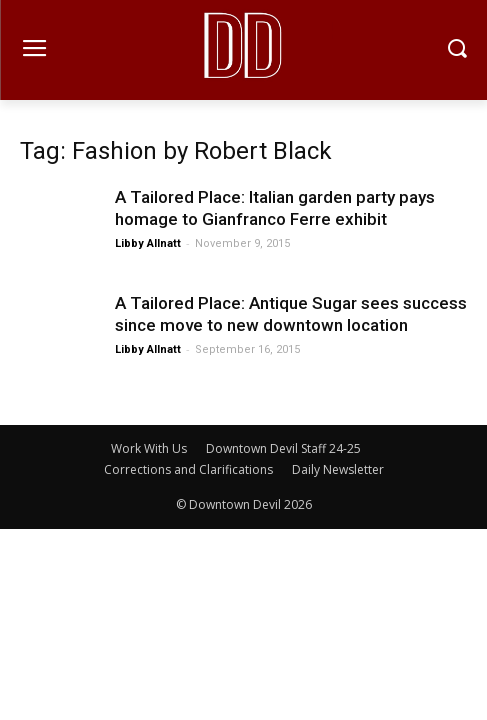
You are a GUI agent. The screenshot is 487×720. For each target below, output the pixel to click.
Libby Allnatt (148, 243)
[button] (457, 50)
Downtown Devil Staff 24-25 (283, 448)
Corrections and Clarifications (188, 469)
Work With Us (149, 448)
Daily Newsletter (338, 469)
